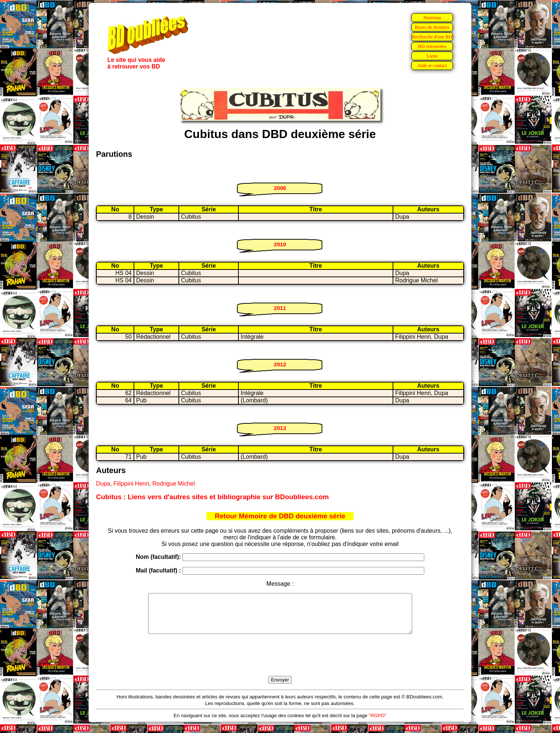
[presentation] (280, 663)
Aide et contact (432, 65)
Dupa (103, 484)
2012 (280, 364)
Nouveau (432, 17)
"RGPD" (378, 723)
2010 (280, 244)
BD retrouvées (432, 46)
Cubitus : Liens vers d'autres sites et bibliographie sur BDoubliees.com (212, 497)
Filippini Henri (131, 484)
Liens (432, 56)
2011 (280, 308)
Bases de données (432, 27)
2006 (280, 188)
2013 (280, 428)
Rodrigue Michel (174, 484)
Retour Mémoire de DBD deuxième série (280, 516)
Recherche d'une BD (432, 37)
